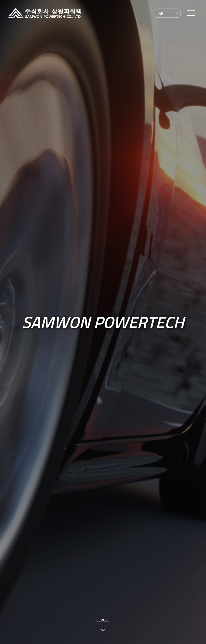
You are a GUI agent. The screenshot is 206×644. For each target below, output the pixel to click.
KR (161, 13)
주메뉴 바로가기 (0, 0)
